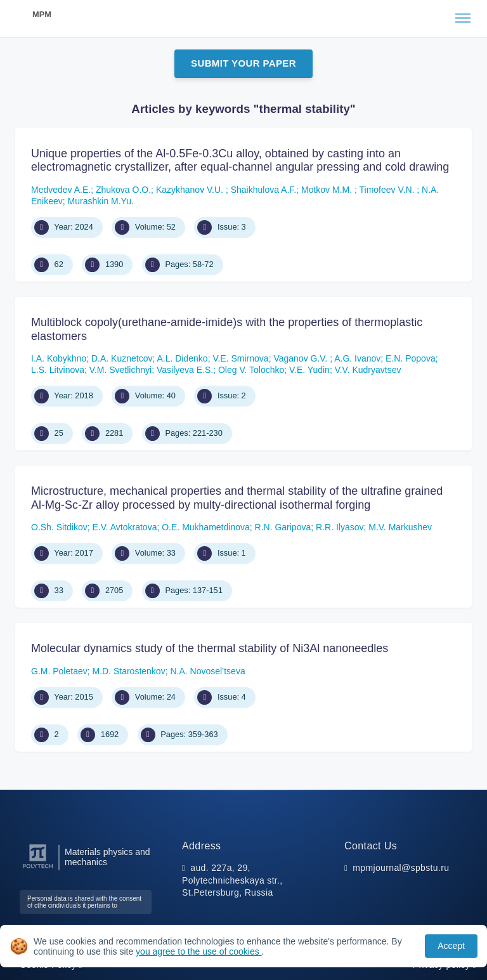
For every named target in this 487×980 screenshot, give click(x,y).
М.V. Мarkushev (400, 527)
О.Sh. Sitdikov (59, 527)
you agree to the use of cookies (198, 951)
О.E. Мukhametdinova (206, 527)
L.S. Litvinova (58, 370)
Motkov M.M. (328, 190)
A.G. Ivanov (357, 358)
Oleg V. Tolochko (251, 370)
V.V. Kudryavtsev (368, 370)
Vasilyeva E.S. (185, 370)
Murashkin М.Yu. (101, 201)
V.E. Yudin (309, 370)
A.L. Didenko (182, 358)
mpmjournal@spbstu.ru (401, 868)
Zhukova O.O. (123, 190)
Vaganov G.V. (302, 358)
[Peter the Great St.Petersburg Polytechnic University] (38, 869)
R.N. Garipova (283, 527)
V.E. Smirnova (240, 358)
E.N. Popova (411, 358)
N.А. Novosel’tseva (207, 671)
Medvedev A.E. (61, 190)
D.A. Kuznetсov (122, 358)
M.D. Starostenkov (128, 671)
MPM (42, 14)
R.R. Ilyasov (340, 527)
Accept (451, 946)
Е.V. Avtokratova (124, 527)
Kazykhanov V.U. (191, 190)
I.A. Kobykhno (59, 358)
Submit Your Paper (243, 63)
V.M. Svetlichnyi (120, 370)
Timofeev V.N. (388, 190)
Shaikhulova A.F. (264, 190)
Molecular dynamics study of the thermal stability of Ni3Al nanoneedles (210, 648)
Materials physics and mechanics (107, 857)
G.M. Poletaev (59, 671)
